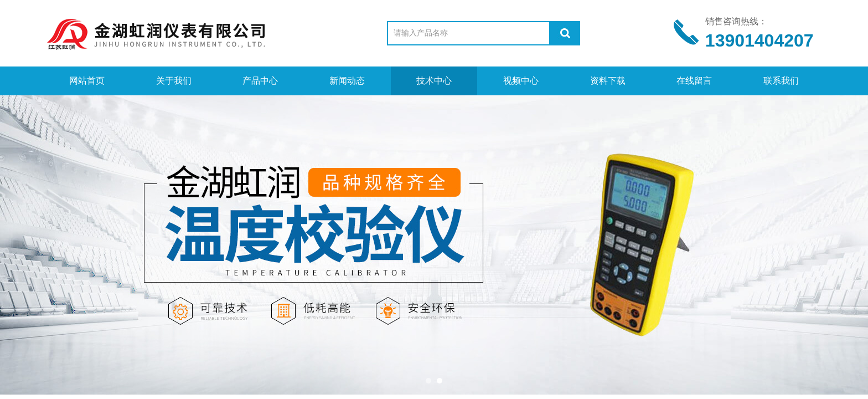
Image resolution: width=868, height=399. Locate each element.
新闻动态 (347, 81)
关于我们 (174, 81)
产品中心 (260, 81)
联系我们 (781, 81)
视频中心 (521, 81)
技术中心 (434, 81)
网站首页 (87, 81)
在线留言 (694, 81)
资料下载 (608, 81)
